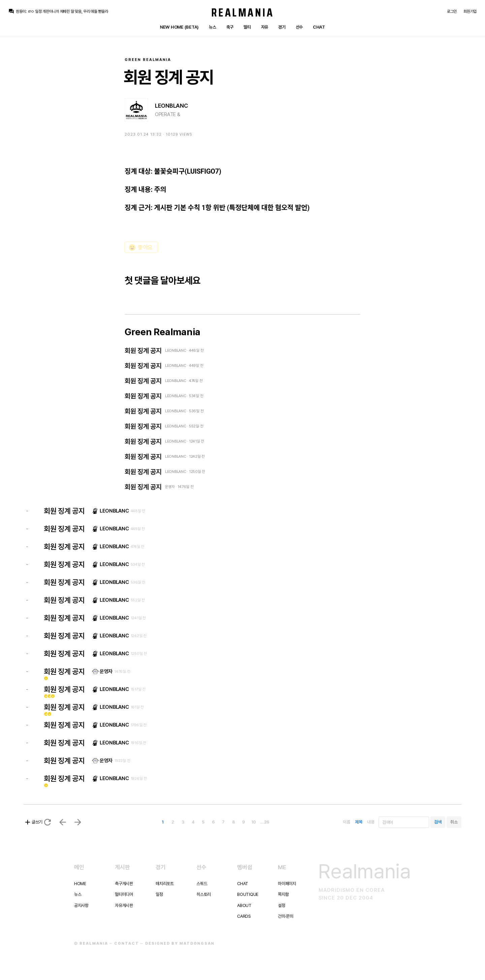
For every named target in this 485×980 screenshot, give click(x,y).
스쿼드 (202, 884)
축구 (230, 27)
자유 (265, 27)
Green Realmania (148, 60)
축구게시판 (124, 884)
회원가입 (470, 11)
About (244, 905)
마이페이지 (287, 884)
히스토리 (204, 894)
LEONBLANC (171, 106)
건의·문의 (286, 916)
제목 (359, 822)
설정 (281, 905)
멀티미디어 (124, 894)
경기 (282, 27)
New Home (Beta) (179, 27)
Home (80, 884)
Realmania (243, 12)
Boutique (248, 894)
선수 (299, 27)
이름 (346, 822)
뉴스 (212, 27)
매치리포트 (165, 884)
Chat (319, 27)
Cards (244, 916)
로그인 (452, 11)
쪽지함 (283, 894)
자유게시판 (124, 905)
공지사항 (81, 905)
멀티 (247, 27)
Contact (127, 943)
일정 (159, 894)
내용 (371, 822)
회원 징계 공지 (143, 351)
